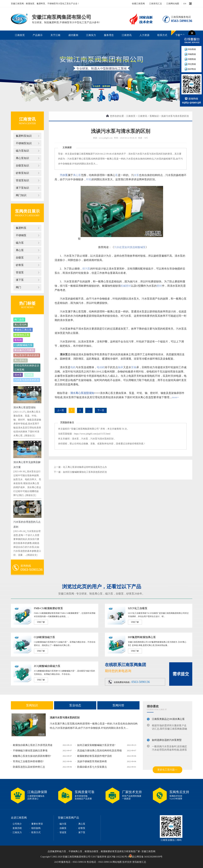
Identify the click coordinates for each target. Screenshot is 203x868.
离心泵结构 (21, 325)
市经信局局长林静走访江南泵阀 (27, 368)
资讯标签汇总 (139, 862)
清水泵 (18, 375)
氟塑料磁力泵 (59, 851)
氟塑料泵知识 (24, 136)
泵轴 (134, 367)
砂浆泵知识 (22, 173)
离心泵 (20, 250)
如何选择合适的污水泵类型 (167, 741)
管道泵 (20, 272)
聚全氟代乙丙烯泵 (24, 350)
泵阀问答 (118, 705)
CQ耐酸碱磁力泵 (23, 345)
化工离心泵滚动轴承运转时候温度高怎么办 (85, 467)
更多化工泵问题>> (167, 770)
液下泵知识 (22, 188)
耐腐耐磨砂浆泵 (109, 851)
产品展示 (38, 35)
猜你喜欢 (153, 706)
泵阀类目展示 (27, 211)
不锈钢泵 (21, 235)
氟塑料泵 (21, 228)
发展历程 (17, 828)
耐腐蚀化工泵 (22, 335)
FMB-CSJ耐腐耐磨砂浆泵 (49, 608)
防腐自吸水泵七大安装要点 (92, 767)
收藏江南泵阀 (138, 4)
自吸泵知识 (22, 166)
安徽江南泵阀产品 (68, 818)
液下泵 (20, 280)
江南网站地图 (173, 4)
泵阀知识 (154, 116)
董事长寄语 (37, 824)
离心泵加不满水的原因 (27, 355)
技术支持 (127, 862)
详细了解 (41, 622)
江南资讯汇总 (156, 4)
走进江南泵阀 (19, 818)
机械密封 (126, 286)
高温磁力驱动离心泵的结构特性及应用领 (99, 751)
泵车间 (18, 340)
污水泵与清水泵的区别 (27, 380)
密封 (159, 286)
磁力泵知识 (22, 151)
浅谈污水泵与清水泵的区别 (65, 718)
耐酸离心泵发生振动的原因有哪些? (32, 756)
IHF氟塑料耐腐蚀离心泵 (142, 637)
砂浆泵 (20, 265)
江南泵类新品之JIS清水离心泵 (168, 720)
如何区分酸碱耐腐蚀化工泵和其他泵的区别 (85, 472)
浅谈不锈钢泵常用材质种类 (92, 761)
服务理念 (109, 35)
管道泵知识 (22, 180)
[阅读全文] (30, 436)
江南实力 (91, 35)
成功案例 (73, 35)
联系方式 (162, 35)
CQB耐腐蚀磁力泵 (45, 637)
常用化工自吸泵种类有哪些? (28, 761)
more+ (175, 397)
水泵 (136, 175)
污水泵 (29, 375)
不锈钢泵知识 (24, 143)
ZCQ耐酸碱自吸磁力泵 (47, 666)
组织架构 (36, 828)
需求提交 (181, 674)
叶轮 (89, 179)
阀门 (18, 287)
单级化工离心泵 (23, 330)
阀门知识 (21, 195)
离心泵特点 (21, 360)
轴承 (121, 367)
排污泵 (86, 269)
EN (185, 4)
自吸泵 (20, 258)
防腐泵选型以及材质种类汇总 (29, 767)
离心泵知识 (22, 158)
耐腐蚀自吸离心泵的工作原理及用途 (33, 745)
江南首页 (20, 35)
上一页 (61, 410)
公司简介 (17, 824)
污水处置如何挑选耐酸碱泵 (130, 247)
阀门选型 (19, 320)
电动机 (101, 367)
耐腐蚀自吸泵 (92, 851)
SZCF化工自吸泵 (138, 608)
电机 (73, 367)
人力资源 (144, 35)
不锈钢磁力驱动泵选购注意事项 (30, 751)
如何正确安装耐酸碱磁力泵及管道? (96, 745)
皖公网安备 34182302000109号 (146, 856)
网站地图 (117, 862)
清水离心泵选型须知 (24, 407)
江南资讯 (127, 35)
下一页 (101, 410)
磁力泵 (20, 243)
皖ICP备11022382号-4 (118, 857)
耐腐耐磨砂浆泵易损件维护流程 (94, 756)
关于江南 (55, 35)
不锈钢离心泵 (75, 851)
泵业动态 (75, 705)
